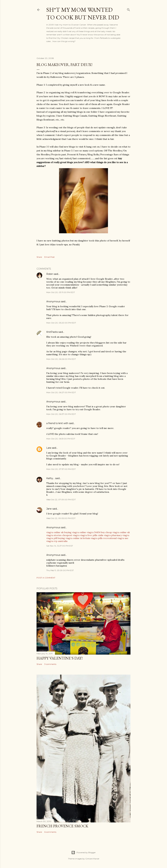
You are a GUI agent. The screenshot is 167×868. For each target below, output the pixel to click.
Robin (50, 274)
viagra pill (52, 538)
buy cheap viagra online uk (115, 532)
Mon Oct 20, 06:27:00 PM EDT (61, 392)
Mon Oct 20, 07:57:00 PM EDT (61, 469)
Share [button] (39, 257)
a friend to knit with (57, 423)
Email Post (49, 257)
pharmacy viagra (120, 535)
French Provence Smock (62, 826)
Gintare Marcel (92, 859)
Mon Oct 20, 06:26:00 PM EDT (61, 359)
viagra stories (54, 535)
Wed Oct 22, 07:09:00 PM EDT (61, 500)
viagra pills (97, 538)
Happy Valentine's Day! (60, 658)
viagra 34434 (94, 532)
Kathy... (50, 478)
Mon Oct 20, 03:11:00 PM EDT (61, 292)
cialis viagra (104, 535)
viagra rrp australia (57, 541)
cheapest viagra (71, 535)
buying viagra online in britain (74, 538)
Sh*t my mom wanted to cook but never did (83, 14)
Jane (49, 509)
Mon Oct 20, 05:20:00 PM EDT (61, 323)
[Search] (129, 9)
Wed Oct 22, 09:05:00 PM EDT (61, 518)
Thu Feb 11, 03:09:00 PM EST (60, 570)
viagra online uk (55, 532)
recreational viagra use (116, 538)
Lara (49, 448)
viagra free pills (89, 535)
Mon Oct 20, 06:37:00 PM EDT (61, 414)
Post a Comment (46, 578)
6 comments (50, 832)
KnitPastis (52, 332)
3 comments (50, 664)
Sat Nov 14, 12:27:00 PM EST (60, 546)
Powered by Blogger (83, 853)
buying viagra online (75, 532)
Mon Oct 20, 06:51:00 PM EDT (61, 439)
